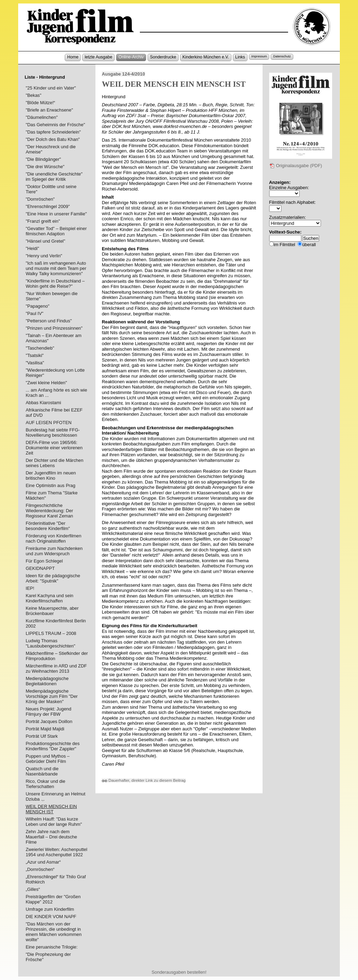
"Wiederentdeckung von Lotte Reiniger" (55, 373)
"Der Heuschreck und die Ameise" (51, 149)
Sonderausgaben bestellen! (179, 972)
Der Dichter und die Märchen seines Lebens (54, 463)
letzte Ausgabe (98, 57)
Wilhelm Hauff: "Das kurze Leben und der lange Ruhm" (54, 822)
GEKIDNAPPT (40, 568)
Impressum (259, 56)
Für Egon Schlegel (44, 561)
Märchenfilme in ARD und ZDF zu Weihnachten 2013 (56, 668)
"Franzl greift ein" (43, 221)
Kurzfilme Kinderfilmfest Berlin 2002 (56, 623)
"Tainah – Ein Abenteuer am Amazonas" (53, 338)
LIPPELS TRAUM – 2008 (51, 633)
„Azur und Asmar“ (43, 862)
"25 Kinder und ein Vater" (51, 88)
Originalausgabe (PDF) (296, 166)
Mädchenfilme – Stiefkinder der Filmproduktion (57, 656)
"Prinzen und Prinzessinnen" (54, 328)
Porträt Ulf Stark (42, 736)
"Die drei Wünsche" (45, 167)
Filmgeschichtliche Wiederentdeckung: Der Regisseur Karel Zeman (49, 511)
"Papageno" (37, 306)
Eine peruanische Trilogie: (52, 947)
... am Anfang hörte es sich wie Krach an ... (56, 393)
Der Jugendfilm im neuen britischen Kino (51, 475)
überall (309, 245)
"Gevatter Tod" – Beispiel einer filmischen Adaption (56, 231)
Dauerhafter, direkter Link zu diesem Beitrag (144, 780)
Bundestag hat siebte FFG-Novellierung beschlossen (53, 432)
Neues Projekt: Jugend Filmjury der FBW (48, 711)
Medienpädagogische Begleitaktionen (47, 681)
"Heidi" (32, 248)
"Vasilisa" (35, 363)
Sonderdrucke (163, 57)
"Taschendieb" (40, 348)
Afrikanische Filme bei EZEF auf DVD (54, 413)
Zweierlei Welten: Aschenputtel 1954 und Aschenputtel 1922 (56, 852)
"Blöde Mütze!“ (40, 103)
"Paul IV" (34, 313)
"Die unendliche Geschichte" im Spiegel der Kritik (54, 177)
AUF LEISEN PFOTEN (48, 423)
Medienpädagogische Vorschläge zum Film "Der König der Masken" (52, 696)
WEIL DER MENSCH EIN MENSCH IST (51, 809)
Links (240, 57)
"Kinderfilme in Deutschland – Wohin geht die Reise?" (55, 284)
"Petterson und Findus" (49, 321)
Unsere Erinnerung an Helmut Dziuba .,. (55, 796)
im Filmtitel (285, 245)
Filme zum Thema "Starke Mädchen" (52, 495)
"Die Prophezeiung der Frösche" (48, 957)
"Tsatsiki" (34, 355)
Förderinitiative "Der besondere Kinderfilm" (48, 526)
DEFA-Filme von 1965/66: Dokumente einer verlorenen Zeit (54, 448)
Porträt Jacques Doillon (49, 721)
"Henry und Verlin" (44, 256)
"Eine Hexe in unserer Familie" (56, 214)
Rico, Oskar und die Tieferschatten (45, 784)
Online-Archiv (131, 57)
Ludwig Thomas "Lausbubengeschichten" (50, 643)
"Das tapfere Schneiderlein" (53, 132)
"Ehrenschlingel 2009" (48, 206)
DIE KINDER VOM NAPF (51, 917)
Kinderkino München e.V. (206, 57)
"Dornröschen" (40, 199)
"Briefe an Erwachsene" (49, 110)
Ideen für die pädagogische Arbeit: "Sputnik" (53, 578)
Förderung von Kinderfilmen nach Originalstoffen (53, 538)
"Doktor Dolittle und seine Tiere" (51, 189)
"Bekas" (33, 95)
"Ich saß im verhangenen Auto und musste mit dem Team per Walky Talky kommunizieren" (56, 268)
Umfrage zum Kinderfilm (50, 909)
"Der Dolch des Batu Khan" (53, 139)
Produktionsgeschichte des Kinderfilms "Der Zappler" (52, 746)
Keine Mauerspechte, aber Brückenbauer (52, 611)
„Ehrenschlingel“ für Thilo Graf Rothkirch (56, 879)
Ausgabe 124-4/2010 (123, 74)
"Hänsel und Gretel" (45, 241)
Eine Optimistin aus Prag (50, 485)
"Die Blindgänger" (43, 159)
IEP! (30, 588)
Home (73, 57)
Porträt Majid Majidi (45, 729)
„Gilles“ (33, 889)
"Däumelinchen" (42, 117)
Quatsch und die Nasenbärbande (42, 771)
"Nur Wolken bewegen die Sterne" (52, 296)
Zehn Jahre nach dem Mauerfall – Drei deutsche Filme (51, 837)
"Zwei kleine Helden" (46, 383)
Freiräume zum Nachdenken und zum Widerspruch (54, 551)
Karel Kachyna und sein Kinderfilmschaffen (49, 598)
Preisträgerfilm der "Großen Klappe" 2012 (53, 899)
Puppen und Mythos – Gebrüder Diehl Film (48, 759)
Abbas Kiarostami (43, 403)
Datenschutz (282, 56)
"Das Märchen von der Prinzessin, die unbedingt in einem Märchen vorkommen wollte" (53, 932)
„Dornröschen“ (40, 869)
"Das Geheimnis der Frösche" (55, 125)
